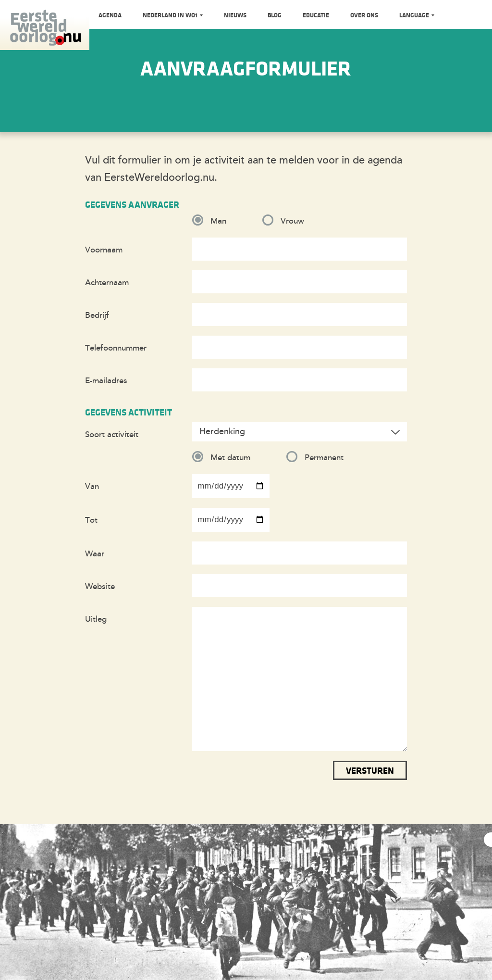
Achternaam (107, 283)
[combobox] (300, 432)
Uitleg (96, 619)
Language (415, 15)
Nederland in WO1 (171, 15)
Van (92, 486)
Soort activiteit (112, 434)
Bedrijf (97, 315)
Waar (95, 554)
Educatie (316, 15)
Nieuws (235, 15)
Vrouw (292, 221)
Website (100, 586)
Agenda (110, 15)
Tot (91, 520)
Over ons (364, 15)
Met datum (230, 458)
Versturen (370, 770)
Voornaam (104, 250)
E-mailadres (106, 381)
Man (218, 221)
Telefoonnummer (116, 348)
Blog (275, 15)
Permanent (324, 458)
